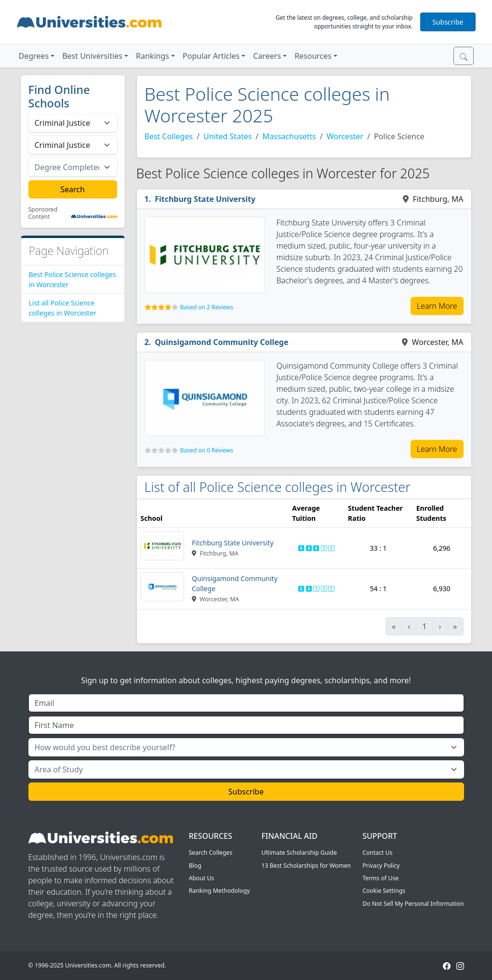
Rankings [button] (153, 56)
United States (228, 136)
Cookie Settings (384, 891)
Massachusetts (289, 136)
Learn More (437, 306)
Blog (195, 866)
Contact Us (377, 853)
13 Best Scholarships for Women (306, 866)
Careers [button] (267, 56)
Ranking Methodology (219, 891)
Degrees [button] (34, 56)
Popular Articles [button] (211, 56)
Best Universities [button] (92, 56)
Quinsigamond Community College (221, 342)
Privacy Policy (381, 866)
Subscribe (448, 22)
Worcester (345, 136)
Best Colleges (169, 136)
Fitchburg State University (205, 199)
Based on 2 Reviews (207, 307)
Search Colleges (211, 853)
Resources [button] (313, 56)
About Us (202, 878)
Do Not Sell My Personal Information (413, 904)
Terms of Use (380, 878)
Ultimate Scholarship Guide (299, 853)
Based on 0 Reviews (207, 450)
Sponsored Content (43, 213)
